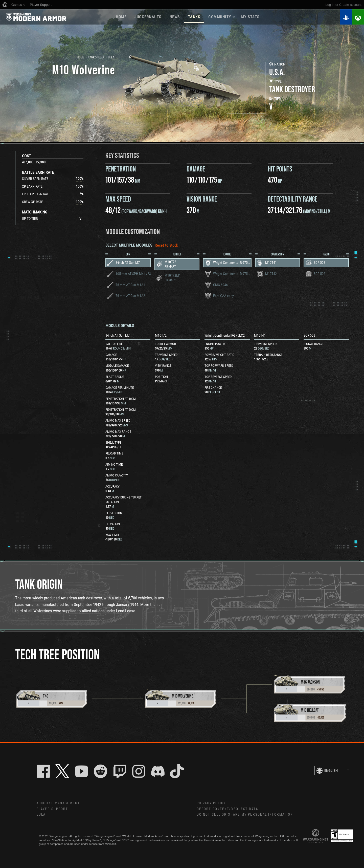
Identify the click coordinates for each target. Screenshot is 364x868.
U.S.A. (112, 57)
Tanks (194, 17)
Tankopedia (96, 57)
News (175, 17)
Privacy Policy (211, 803)
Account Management (58, 803)
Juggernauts (148, 17)
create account (350, 5)
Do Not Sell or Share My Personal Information (245, 815)
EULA (41, 815)
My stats (250, 17)
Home (121, 17)
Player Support (52, 809)
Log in (330, 5)
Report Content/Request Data (227, 809)
